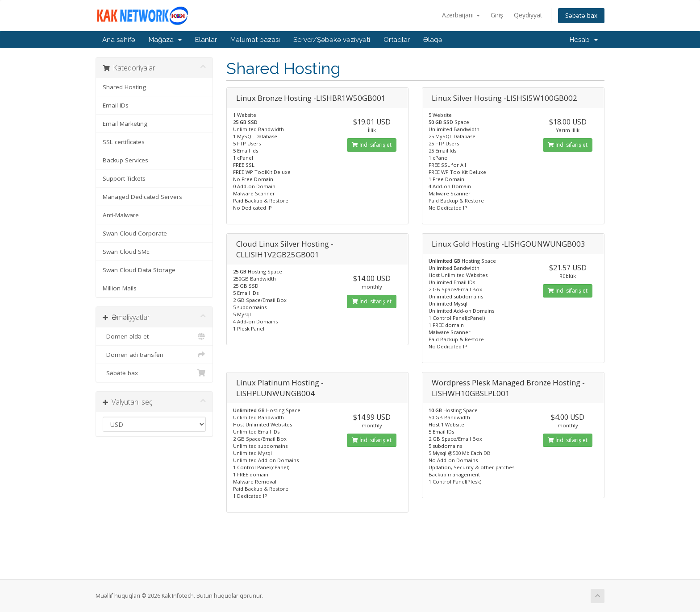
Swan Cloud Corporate (135, 233)
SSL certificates (124, 142)
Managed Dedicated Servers (142, 197)
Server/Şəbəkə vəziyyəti (332, 40)
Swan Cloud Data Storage (139, 270)
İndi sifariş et (372, 145)
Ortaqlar (397, 40)
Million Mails (120, 288)
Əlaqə (433, 40)
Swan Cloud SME (126, 252)
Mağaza (165, 40)
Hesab (584, 40)
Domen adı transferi (154, 355)
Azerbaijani (461, 15)
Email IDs (116, 105)
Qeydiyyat (528, 15)
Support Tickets (124, 178)
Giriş (497, 15)
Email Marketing (125, 124)
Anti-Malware (121, 215)
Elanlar (206, 40)
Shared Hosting (124, 87)
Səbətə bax (581, 15)
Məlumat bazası (255, 40)
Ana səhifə (119, 40)
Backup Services (125, 160)
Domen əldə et (154, 336)
